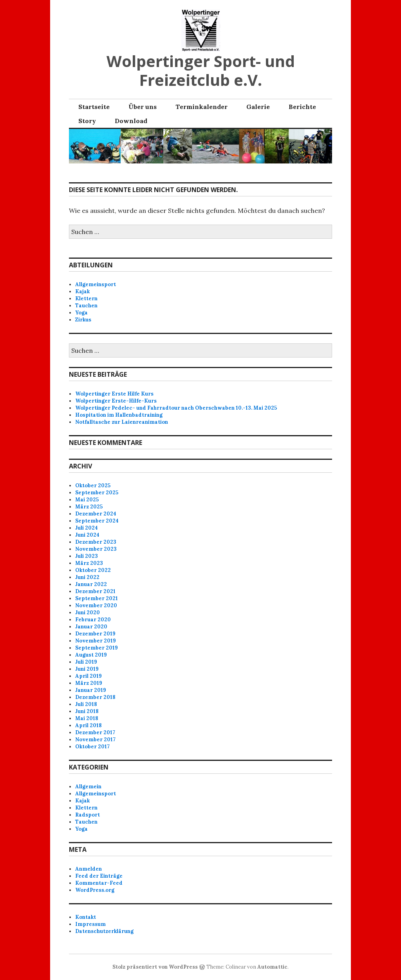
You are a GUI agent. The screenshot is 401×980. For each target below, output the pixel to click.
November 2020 (96, 605)
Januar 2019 (91, 690)
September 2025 (97, 493)
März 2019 (89, 683)
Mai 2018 (87, 718)
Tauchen (86, 306)
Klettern (86, 299)
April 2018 (89, 725)
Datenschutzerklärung (104, 931)
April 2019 (89, 676)
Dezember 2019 (95, 634)
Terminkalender (201, 107)
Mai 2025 (87, 500)
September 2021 (97, 598)
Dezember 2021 (95, 591)
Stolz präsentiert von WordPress (155, 967)
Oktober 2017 (92, 747)
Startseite (94, 107)
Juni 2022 (87, 577)
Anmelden (89, 869)
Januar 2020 (91, 627)
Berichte (302, 107)
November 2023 (96, 549)
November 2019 (96, 641)
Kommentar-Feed (99, 883)
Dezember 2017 (95, 732)
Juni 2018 (87, 711)
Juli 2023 (87, 556)
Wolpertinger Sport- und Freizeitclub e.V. (201, 70)
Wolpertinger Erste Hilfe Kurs (114, 394)
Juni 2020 (88, 612)
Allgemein (88, 787)
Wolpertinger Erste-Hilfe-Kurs (116, 401)
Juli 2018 (86, 704)
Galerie (258, 107)
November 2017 (95, 740)
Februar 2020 (93, 620)
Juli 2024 (87, 528)
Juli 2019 (86, 662)
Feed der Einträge (99, 876)
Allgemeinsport (96, 284)
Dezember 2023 (96, 542)
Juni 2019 (87, 669)
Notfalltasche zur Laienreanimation (122, 422)
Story (87, 121)
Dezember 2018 (95, 697)
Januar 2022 (91, 584)
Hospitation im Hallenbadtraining (119, 415)
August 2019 (91, 655)
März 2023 (89, 563)
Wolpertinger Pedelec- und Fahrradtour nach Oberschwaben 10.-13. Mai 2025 (176, 408)
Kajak (82, 291)
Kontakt (86, 917)
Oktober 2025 (93, 485)
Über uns (143, 107)
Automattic (272, 967)
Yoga (81, 313)
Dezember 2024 (96, 514)
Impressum (90, 924)
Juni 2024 (87, 535)
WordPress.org (95, 890)
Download (131, 121)
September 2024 (97, 521)
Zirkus (83, 320)
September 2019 (97, 648)
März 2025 (89, 507)
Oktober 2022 (93, 570)
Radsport (88, 815)
